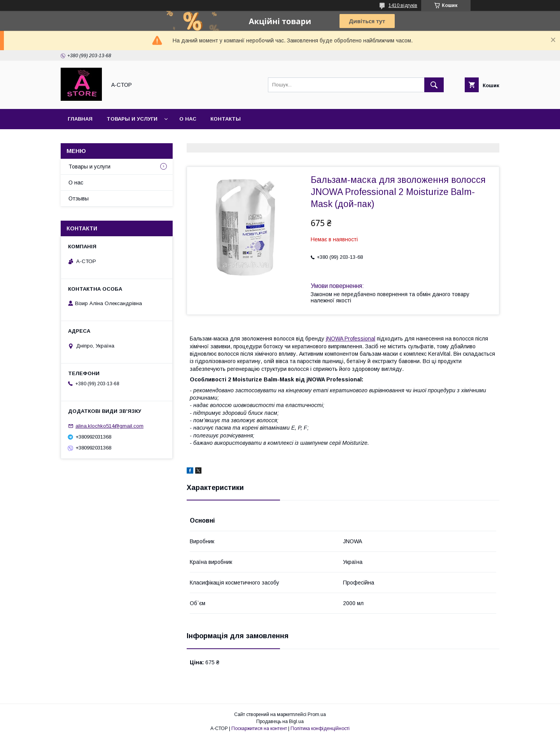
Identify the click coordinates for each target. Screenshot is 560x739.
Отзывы (79, 198)
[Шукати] (434, 85)
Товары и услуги (132, 119)
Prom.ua (317, 714)
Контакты (226, 119)
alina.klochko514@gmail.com (109, 426)
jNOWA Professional (351, 339)
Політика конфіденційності (320, 728)
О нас (188, 119)
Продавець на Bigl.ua (280, 721)
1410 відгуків (403, 5)
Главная (80, 119)
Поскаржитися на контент (259, 728)
